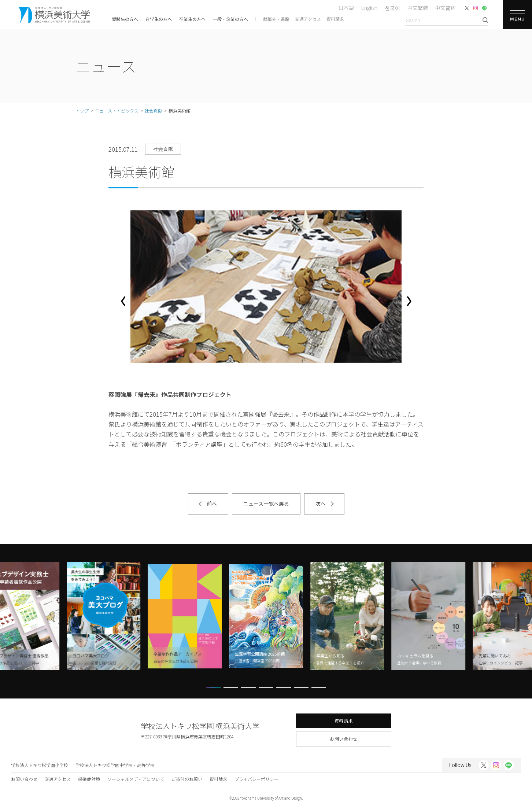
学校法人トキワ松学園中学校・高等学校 (115, 765)
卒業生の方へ (192, 19)
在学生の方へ (159, 19)
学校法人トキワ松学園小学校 (40, 765)
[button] (123, 301)
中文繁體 (418, 8)
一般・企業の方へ (230, 19)
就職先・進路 (276, 19)
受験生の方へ (125, 19)
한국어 (392, 8)
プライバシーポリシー (256, 779)
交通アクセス (308, 19)
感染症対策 (89, 779)
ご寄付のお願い (187, 779)
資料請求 (335, 19)
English (369, 8)
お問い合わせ (344, 739)
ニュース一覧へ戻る (266, 504)
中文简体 (446, 8)
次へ (321, 504)
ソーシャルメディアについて (136, 779)
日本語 (346, 8)
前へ (212, 504)
